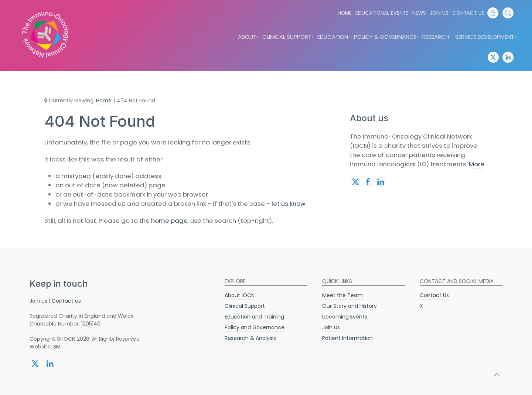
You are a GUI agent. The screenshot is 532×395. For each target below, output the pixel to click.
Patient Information (347, 338)
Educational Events (382, 13)
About (249, 37)
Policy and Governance (255, 327)
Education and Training (254, 317)
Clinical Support (288, 37)
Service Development (486, 37)
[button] (508, 13)
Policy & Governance (387, 37)
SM (57, 347)
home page (169, 221)
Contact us (66, 301)
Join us (439, 13)
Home (345, 13)
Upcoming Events (345, 317)
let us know (289, 204)
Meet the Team (342, 295)
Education (334, 37)
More (477, 164)
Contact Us (468, 13)
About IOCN (240, 295)
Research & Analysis (250, 338)
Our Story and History (349, 306)
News (419, 13)
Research (436, 37)
